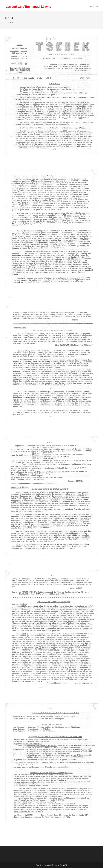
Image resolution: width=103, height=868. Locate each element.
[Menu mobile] (94, 7)
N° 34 (12, 22)
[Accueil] (6, 22)
